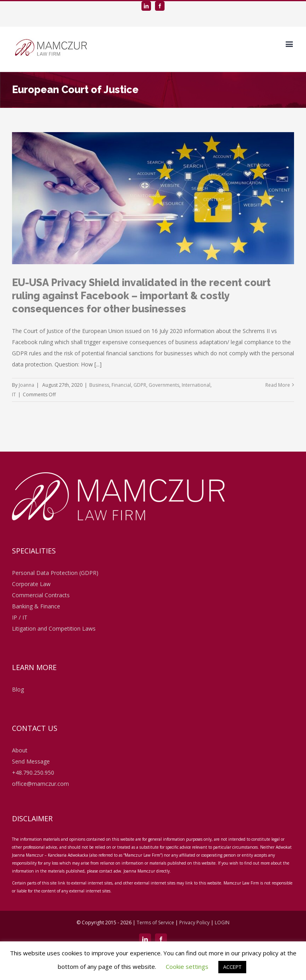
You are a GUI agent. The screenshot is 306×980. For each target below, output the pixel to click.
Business (99, 385)
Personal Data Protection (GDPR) (55, 573)
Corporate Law (31, 584)
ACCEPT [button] (232, 967)
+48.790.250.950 (33, 773)
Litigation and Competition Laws (54, 628)
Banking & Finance (36, 606)
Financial (121, 385)
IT (14, 395)
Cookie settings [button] (187, 966)
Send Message (31, 761)
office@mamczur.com (40, 784)
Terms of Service (156, 923)
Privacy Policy (194, 923)
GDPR (140, 385)
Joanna (26, 385)
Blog (18, 689)
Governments (164, 385)
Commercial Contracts (41, 595)
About (20, 750)
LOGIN (222, 923)
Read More (278, 385)
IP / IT (20, 617)
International (196, 385)
